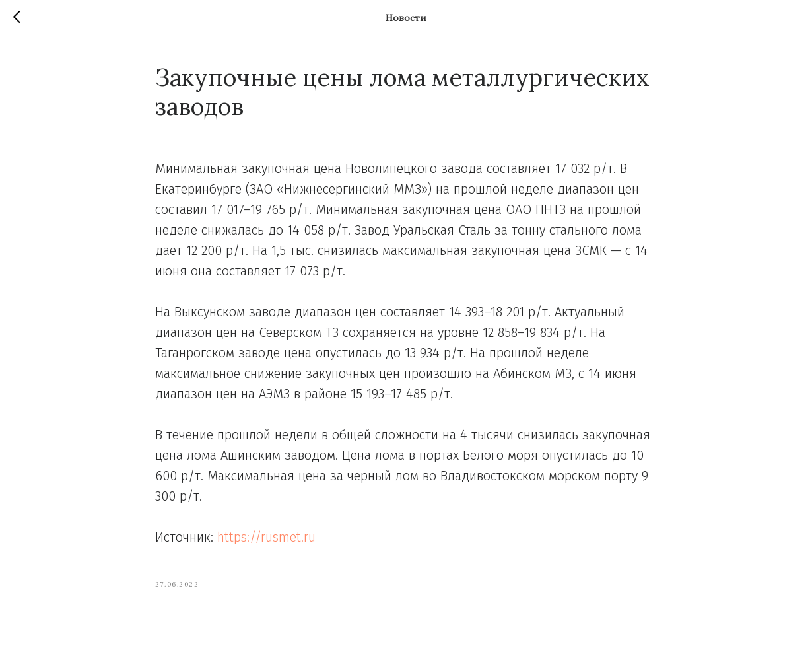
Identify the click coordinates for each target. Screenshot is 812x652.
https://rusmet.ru (266, 537)
